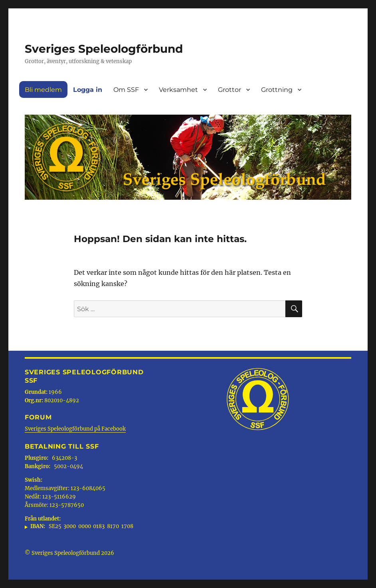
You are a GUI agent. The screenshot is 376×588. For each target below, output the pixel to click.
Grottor (230, 90)
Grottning (277, 90)
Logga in (88, 90)
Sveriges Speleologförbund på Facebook (75, 429)
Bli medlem (43, 90)
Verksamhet (178, 90)
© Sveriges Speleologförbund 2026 (69, 553)
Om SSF (126, 90)
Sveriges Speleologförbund (104, 49)
